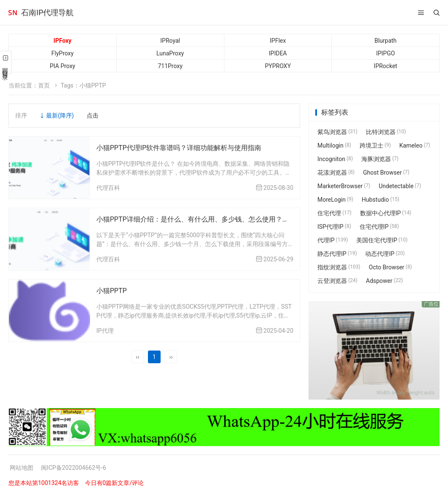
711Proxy (170, 66)
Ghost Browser (386, 173)
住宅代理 (335, 213)
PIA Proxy (63, 66)
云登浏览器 (337, 281)
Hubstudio (381, 200)
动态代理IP (385, 254)
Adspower (385, 281)
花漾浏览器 (336, 173)
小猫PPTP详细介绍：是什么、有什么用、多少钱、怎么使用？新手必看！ (206, 219)
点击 (93, 115)
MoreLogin (335, 200)
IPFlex (278, 41)
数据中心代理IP (386, 213)
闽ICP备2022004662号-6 (74, 468)
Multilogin (334, 145)
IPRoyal (170, 41)
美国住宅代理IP (382, 240)
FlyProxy (63, 53)
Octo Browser (391, 267)
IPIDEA (278, 53)
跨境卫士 (375, 145)
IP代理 (105, 331)
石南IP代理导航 (47, 12)
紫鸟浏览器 (337, 132)
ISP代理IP (334, 227)
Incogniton (335, 159)
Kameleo (415, 145)
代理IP (333, 240)
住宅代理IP (379, 227)
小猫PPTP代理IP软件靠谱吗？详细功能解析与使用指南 (179, 148)
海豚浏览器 (380, 159)
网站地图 (22, 468)
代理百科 (108, 188)
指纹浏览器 (339, 267)
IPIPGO (385, 53)
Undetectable (400, 186)
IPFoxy (63, 41)
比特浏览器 (386, 132)
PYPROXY (278, 66)
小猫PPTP (112, 291)
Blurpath (385, 41)
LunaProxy (170, 53)
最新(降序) (60, 115)
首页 (44, 85)
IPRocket (385, 66)
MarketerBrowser (344, 186)
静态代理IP (337, 254)
